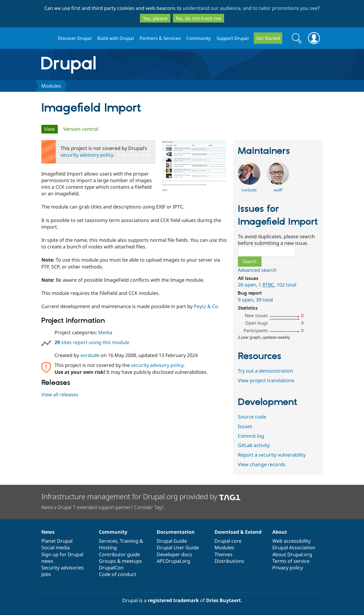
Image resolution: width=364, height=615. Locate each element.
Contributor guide (119, 554)
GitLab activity (254, 445)
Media (105, 332)
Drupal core (228, 541)
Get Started (268, 38)
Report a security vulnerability (272, 455)
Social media (56, 547)
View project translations (266, 380)
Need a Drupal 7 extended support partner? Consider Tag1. (103, 507)
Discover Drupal (75, 38)
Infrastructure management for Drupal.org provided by (141, 496)
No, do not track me (198, 18)
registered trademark (173, 600)
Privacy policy (288, 568)
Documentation (176, 532)
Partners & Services (160, 38)
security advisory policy (87, 155)
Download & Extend (238, 532)
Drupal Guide (172, 541)
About (280, 532)
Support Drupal (233, 38)
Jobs (46, 574)
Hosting (108, 547)
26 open (247, 285)
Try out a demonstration (265, 371)
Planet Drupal (57, 541)
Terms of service (291, 561)
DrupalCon (111, 568)
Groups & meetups (120, 561)
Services (108, 541)
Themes (223, 554)
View (51, 129)
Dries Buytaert (223, 600)
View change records (262, 464)
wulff (278, 190)
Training (129, 541)
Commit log (251, 436)
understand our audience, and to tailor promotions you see (250, 8)
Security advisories (63, 568)
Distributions (229, 561)
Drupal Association (294, 547)
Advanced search (257, 270)
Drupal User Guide (178, 547)
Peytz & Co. (207, 306)
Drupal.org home (47, 38)
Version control (81, 129)
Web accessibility (291, 541)
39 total (264, 300)
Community (199, 38)
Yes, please (155, 18)
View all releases (60, 394)
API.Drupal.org (173, 561)
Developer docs (174, 554)
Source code (252, 417)
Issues (245, 426)
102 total (286, 285)
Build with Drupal (116, 38)
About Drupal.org (292, 554)
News (48, 532)
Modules (51, 86)
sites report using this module (92, 342)
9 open (246, 300)
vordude (90, 355)
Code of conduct (118, 574)
